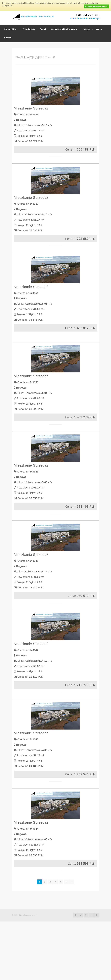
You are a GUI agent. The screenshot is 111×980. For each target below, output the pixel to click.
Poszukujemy (29, 29)
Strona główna (11, 29)
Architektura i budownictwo (64, 29)
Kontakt (8, 38)
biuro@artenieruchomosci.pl (85, 18)
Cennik (43, 29)
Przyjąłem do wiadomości (96, 6)
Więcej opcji (56, 104)
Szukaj (55, 98)
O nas (99, 29)
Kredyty (87, 29)
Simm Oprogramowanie (28, 974)
